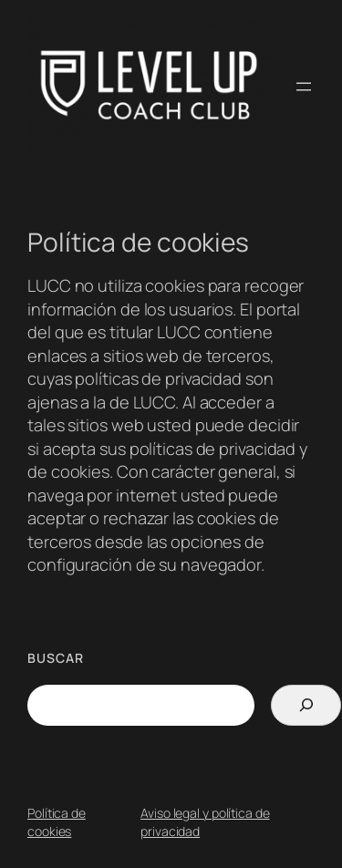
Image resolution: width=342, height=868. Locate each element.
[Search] (306, 705)
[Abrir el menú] (304, 87)
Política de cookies (57, 822)
